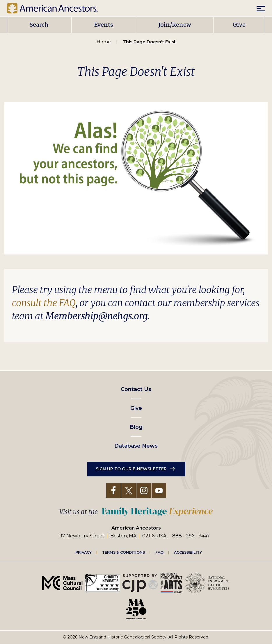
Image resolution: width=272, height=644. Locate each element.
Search (39, 25)
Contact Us (136, 389)
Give (239, 25)
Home (104, 42)
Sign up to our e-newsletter (131, 469)
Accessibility (188, 552)
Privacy (83, 552)
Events (104, 25)
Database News (136, 446)
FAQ (159, 552)
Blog (136, 427)
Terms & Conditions (123, 552)
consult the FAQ (44, 303)
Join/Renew (175, 25)
